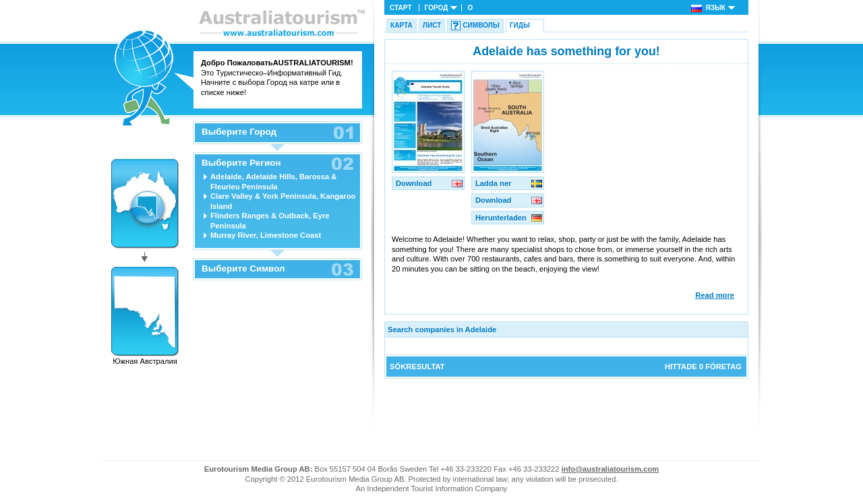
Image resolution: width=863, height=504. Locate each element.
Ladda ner (493, 183)
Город (437, 8)
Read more (715, 295)
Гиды (520, 25)
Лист (432, 25)
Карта (401, 25)
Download (414, 183)
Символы (481, 25)
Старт (401, 8)
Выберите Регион (241, 163)
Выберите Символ (243, 269)
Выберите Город (239, 132)
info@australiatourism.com (611, 469)
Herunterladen (501, 218)
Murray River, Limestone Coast (266, 235)
